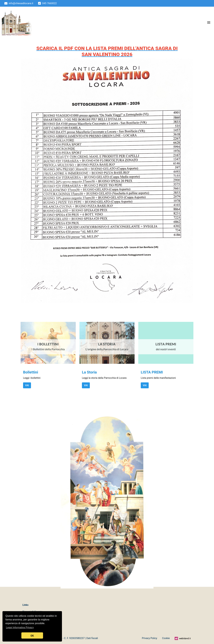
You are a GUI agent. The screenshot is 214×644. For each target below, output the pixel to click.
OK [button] (32, 635)
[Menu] (209, 22)
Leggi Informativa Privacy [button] (20, 627)
